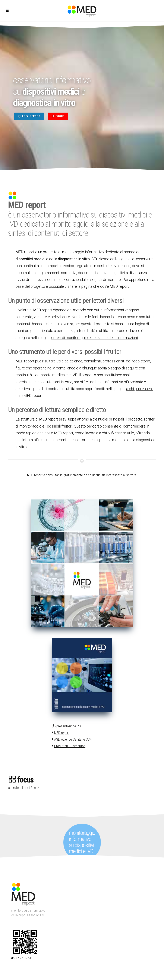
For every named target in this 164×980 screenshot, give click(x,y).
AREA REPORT (29, 116)
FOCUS (58, 116)
